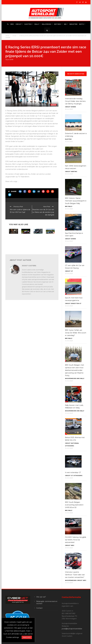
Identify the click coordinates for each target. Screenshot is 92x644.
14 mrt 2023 (69, 341)
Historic (58, 24)
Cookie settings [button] (12, 637)
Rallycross (46, 24)
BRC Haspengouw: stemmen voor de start (13, 238)
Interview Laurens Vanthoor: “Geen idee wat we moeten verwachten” (75, 575)
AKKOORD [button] (27, 637)
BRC (66, 206)
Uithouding (69, 446)
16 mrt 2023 (69, 109)
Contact (39, 608)
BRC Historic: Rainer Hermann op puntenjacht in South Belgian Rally (76, 201)
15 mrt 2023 (69, 142)
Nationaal (75, 443)
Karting (74, 172)
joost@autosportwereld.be (72, 629)
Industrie (73, 24)
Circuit (19, 24)
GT (72, 271)
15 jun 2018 (9, 59)
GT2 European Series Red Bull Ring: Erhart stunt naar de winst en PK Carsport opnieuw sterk (26, 243)
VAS (65, 24)
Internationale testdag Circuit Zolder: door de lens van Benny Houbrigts (75, 101)
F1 (8, 24)
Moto (81, 24)
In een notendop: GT (73, 472)
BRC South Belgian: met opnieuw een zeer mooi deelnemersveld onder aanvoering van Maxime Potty (75, 370)
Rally (37, 24)
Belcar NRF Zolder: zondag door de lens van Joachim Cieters (38, 240)
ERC (78, 411)
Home (7, 36)
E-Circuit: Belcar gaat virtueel (50, 237)
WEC (73, 545)
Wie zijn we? (41, 597)
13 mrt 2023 (69, 548)
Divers (73, 107)
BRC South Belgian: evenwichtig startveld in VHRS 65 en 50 (74, 505)
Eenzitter (75, 303)
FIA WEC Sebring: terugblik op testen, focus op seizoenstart (76, 540)
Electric (28, 24)
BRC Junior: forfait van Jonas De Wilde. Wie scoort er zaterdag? (76, 333)
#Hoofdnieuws (71, 378)
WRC (12, 24)
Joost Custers (29, 266)
